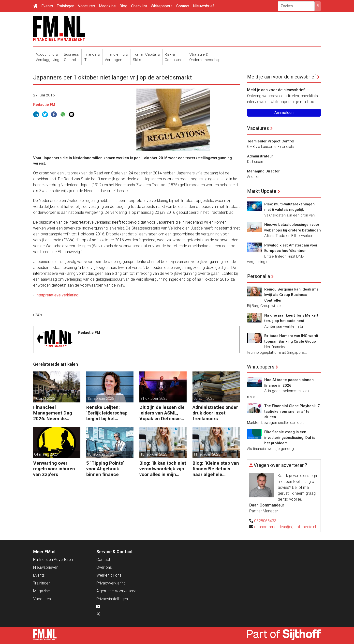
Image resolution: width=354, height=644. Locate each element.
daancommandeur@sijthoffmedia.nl (285, 527)
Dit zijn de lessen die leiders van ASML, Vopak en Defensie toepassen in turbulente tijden (162, 413)
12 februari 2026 (101, 399)
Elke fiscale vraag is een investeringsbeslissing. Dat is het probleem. (290, 437)
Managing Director (263, 171)
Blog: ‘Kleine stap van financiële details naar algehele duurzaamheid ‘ (216, 469)
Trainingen (66, 6)
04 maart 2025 (46, 454)
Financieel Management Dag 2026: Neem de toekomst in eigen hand (53, 413)
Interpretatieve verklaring (57, 295)
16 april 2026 (44, 399)
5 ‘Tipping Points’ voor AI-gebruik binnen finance (105, 469)
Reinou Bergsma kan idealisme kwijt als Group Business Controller (291, 295)
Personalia (258, 276)
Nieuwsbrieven (46, 567)
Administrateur (260, 156)
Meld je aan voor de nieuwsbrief (281, 77)
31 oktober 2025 (154, 399)
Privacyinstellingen (112, 599)
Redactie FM (44, 105)
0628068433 (265, 521)
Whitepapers (162, 6)
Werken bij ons (109, 575)
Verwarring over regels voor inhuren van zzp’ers (54, 469)
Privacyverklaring (111, 583)
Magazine (107, 6)
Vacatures (87, 6)
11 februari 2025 (207, 454)
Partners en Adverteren (53, 560)
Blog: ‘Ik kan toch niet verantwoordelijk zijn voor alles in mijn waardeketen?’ (163, 469)
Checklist (139, 6)
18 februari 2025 (101, 454)
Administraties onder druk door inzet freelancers (215, 413)
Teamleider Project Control (271, 141)
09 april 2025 (204, 399)
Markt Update (262, 191)
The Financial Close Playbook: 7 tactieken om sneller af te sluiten (292, 411)
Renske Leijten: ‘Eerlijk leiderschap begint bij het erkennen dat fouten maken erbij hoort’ (109, 413)
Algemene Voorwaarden (117, 591)
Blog (123, 6)
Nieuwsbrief (204, 6)
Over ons (104, 567)
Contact (183, 6)
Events (47, 6)
